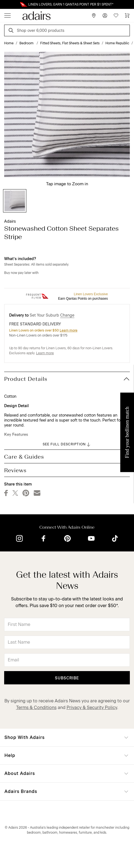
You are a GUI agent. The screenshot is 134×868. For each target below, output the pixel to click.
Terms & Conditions (36, 708)
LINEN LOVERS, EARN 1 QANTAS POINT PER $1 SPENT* (71, 4)
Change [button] (67, 315)
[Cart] (127, 16)
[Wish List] (116, 16)
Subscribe (67, 678)
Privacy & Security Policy (92, 708)
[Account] (105, 16)
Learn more (69, 330)
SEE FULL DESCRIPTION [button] (67, 445)
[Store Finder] (94, 16)
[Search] (12, 31)
